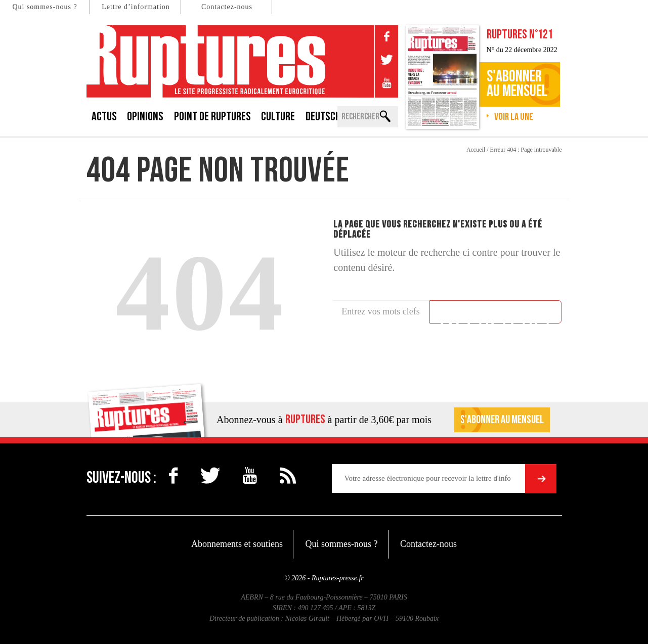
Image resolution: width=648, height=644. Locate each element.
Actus (104, 117)
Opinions (145, 117)
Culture (278, 117)
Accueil (476, 150)
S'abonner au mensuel (502, 420)
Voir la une (514, 117)
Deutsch (323, 117)
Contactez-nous (227, 7)
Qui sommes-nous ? (45, 7)
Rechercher (496, 313)
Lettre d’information (136, 7)
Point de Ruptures (212, 117)
